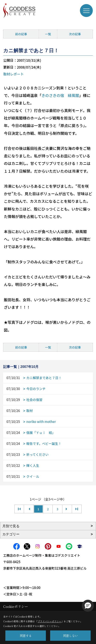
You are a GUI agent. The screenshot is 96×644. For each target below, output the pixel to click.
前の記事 (21, 34)
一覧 (48, 34)
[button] (88, 606)
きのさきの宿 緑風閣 (60, 95)
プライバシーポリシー (49, 621)
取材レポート (13, 74)
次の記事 (75, 34)
